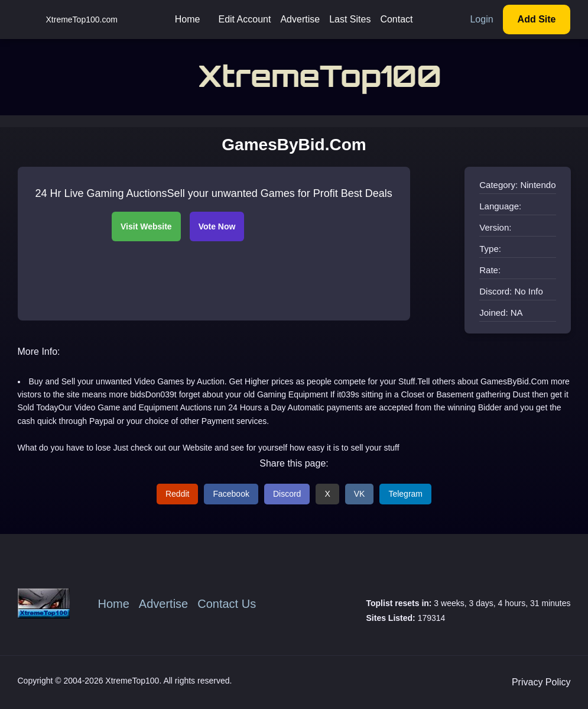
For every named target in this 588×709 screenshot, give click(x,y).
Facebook (231, 494)
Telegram (405, 494)
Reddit (177, 494)
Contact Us (227, 604)
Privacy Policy (541, 682)
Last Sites (350, 19)
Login (481, 19)
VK (360, 494)
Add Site (537, 19)
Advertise (300, 19)
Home (188, 19)
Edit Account (244, 19)
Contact (396, 19)
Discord (287, 494)
